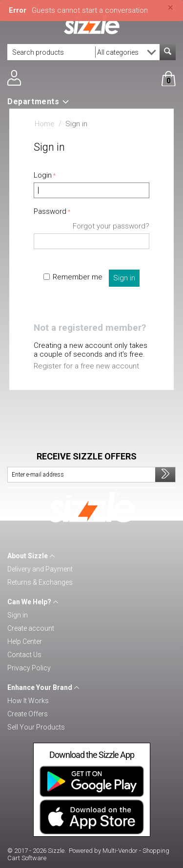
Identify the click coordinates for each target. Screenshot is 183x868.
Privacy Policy (29, 668)
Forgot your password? (111, 226)
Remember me (73, 277)
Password (50, 211)
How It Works (28, 701)
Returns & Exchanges (40, 582)
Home (45, 124)
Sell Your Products (36, 727)
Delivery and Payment (40, 569)
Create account (31, 628)
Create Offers (28, 714)
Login (43, 175)
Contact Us (24, 655)
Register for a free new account (86, 366)
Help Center (25, 641)
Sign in (124, 278)
